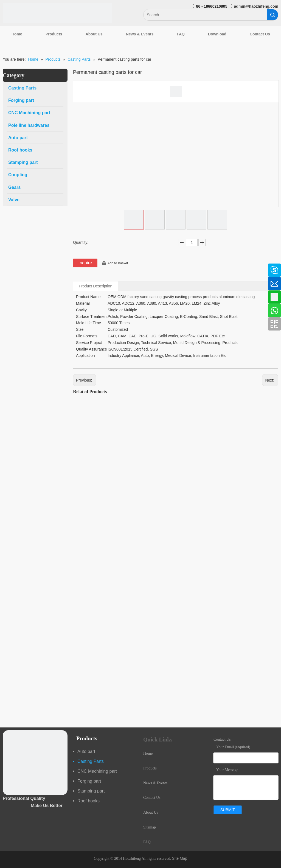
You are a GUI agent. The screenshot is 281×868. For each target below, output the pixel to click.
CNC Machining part (97, 771)
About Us (94, 34)
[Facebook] (7, 267)
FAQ (181, 34)
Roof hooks (88, 801)
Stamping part (91, 791)
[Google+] (7, 296)
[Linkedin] (7, 282)
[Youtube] (7, 311)
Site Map (180, 858)
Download (217, 34)
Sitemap (150, 827)
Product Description (95, 286)
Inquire (85, 263)
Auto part (86, 751)
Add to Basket (118, 263)
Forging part (89, 781)
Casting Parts (91, 761)
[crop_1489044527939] (35, 763)
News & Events (140, 34)
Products (54, 34)
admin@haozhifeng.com (256, 6)
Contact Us (152, 798)
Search (272, 15)
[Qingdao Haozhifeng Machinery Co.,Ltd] (57, 13)
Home (17, 34)
